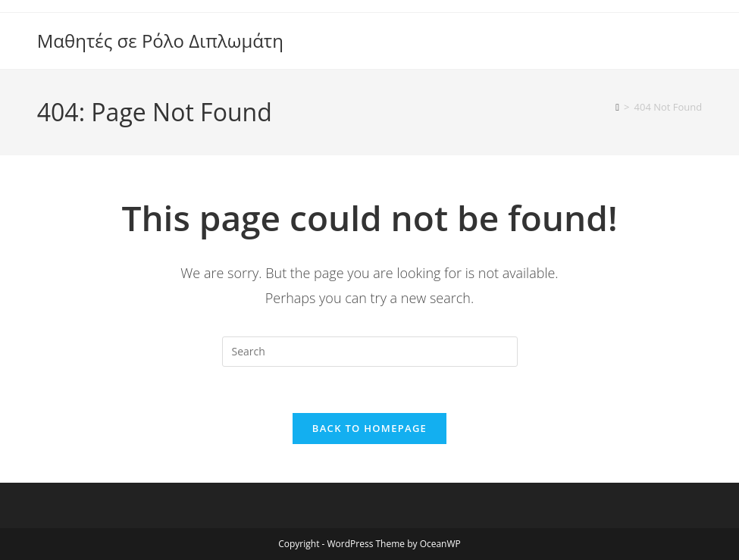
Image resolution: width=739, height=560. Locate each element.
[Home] (617, 107)
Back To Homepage (369, 428)
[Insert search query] (370, 352)
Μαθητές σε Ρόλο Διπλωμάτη (160, 41)
